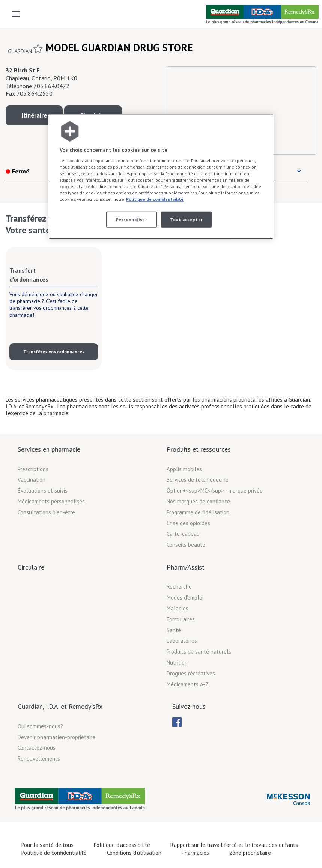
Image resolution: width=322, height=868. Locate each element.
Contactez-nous (37, 748)
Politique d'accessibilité (122, 845)
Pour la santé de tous (47, 845)
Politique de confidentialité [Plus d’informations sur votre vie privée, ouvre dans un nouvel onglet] (155, 199)
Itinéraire (34, 115)
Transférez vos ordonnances (54, 352)
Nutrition (177, 662)
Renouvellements (39, 759)
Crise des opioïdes (188, 523)
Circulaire (31, 567)
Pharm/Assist (186, 567)
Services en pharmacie (49, 449)
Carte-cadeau (183, 534)
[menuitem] (177, 722)
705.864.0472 (51, 86)
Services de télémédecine (198, 480)
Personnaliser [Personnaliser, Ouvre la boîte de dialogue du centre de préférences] (131, 219)
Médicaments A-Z (188, 684)
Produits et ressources (199, 449)
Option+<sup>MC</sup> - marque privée (215, 491)
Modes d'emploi (185, 598)
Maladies (178, 608)
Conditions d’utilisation (134, 853)
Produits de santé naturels (199, 652)
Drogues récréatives (191, 673)
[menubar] (177, 722)
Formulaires (181, 619)
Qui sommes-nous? (40, 726)
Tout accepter (186, 219)
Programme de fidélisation (198, 512)
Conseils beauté (186, 545)
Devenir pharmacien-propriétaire (56, 737)
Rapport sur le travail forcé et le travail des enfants (234, 845)
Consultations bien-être (46, 512)
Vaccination (32, 480)
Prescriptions (33, 469)
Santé (174, 630)
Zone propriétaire (250, 853)
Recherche (179, 587)
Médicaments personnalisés (51, 501)
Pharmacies (195, 853)
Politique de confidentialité (54, 853)
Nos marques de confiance (198, 501)
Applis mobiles (184, 469)
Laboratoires (182, 641)
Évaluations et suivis (43, 491)
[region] (161, 177)
